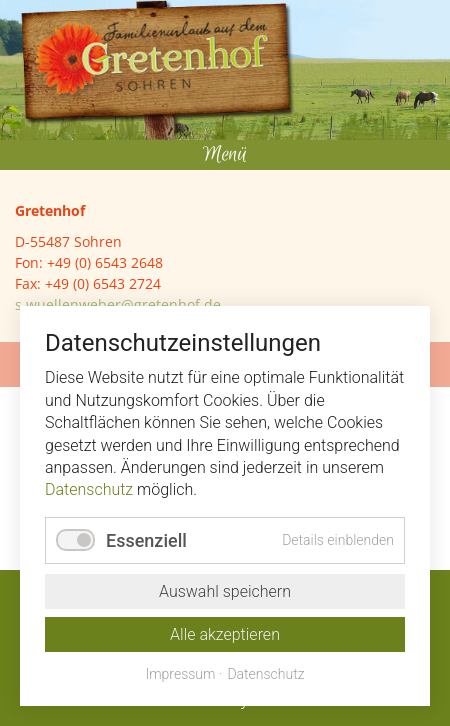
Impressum (180, 674)
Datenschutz (89, 489)
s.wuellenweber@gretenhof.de (118, 304)
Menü (225, 154)
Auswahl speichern (225, 591)
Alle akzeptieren (225, 634)
